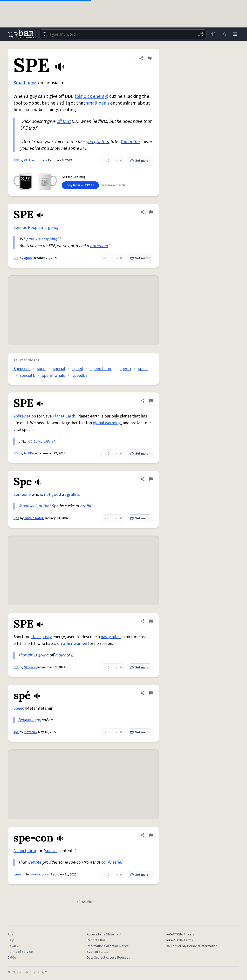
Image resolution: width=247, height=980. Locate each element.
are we (35, 239)
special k (27, 375)
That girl (26, 655)
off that (64, 121)
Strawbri (30, 667)
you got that (98, 142)
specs (143, 369)
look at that (41, 506)
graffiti (73, 494)
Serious (20, 228)
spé (16, 732)
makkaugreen (40, 874)
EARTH (49, 441)
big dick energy (92, 96)
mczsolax (31, 732)
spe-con (19, 874)
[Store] (214, 34)
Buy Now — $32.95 (80, 185)
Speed (19, 708)
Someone (22, 494)
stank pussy (41, 637)
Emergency (48, 228)
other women (75, 644)
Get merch (140, 161)
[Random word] (201, 34)
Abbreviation (25, 416)
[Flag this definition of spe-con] (151, 835)
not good (53, 494)
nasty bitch (111, 637)
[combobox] (123, 34)
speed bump (101, 369)
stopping (50, 239)
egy (38, 720)
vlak (30, 720)
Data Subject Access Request (108, 958)
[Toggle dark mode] (224, 34)
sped (41, 369)
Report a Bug (96, 940)
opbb (28, 258)
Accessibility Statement (104, 934)
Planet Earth (64, 416)
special (59, 369)
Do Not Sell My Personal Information (192, 946)
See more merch (113, 185)
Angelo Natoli (34, 518)
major (60, 655)
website (34, 862)
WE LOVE (35, 441)
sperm (125, 369)
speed (78, 369)
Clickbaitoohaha (36, 160)
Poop (33, 228)
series (118, 862)
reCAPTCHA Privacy (180, 934)
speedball (81, 375)
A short (20, 851)
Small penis (25, 83)
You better (130, 142)
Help (11, 940)
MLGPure (31, 453)
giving (43, 655)
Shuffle (84, 902)
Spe (16, 518)
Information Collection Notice (108, 946)
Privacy (13, 946)
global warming (107, 423)
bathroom (99, 246)
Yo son (24, 506)
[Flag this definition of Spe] (151, 479)
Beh (22, 720)
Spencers (22, 369)
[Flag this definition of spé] (151, 693)
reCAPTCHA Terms (179, 940)
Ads (10, 934)
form (32, 851)
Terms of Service (20, 952)
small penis (98, 103)
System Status (97, 952)
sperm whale (54, 375)
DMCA (12, 958)
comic (106, 862)
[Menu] (235, 34)
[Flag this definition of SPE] (150, 58)
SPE (16, 160)
